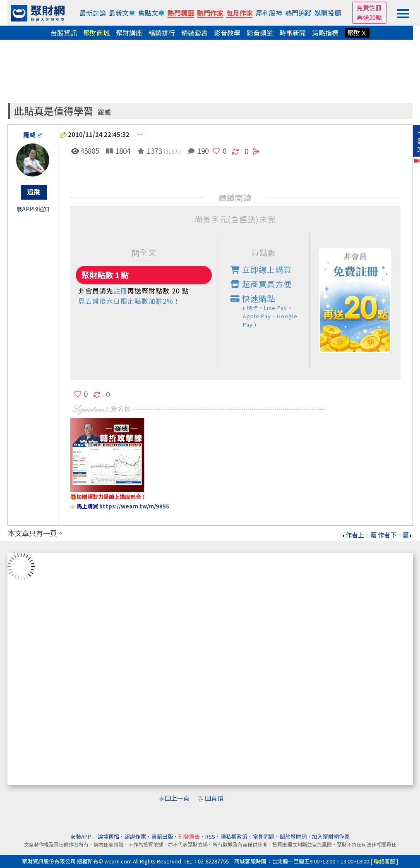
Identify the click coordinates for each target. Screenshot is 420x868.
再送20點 (369, 17)
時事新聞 (293, 33)
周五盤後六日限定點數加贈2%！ (129, 301)
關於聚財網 (293, 836)
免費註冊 (369, 8)
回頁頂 (214, 798)
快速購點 (270, 311)
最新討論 (93, 13)
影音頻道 (260, 33)
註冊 (120, 291)
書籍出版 (162, 836)
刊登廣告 (189, 836)
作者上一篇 (359, 535)
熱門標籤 (181, 13)
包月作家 (240, 13)
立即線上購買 (261, 269)
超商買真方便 (261, 284)
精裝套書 (194, 33)
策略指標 (325, 33)
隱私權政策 (234, 836)
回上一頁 (177, 798)
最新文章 (122, 13)
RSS (210, 836)
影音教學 (227, 33)
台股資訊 (64, 33)
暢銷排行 (162, 33)
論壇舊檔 (108, 836)
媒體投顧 (328, 13)
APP (28, 209)
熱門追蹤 (298, 13)
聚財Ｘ (357, 33)
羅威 (104, 112)
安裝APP (81, 836)
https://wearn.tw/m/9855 (134, 506)
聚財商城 (96, 33)
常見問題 (264, 836)
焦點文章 (151, 13)
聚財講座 (129, 33)
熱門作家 (210, 13)
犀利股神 (269, 13)
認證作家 (135, 836)
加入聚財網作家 (331, 836)
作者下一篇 (395, 535)
